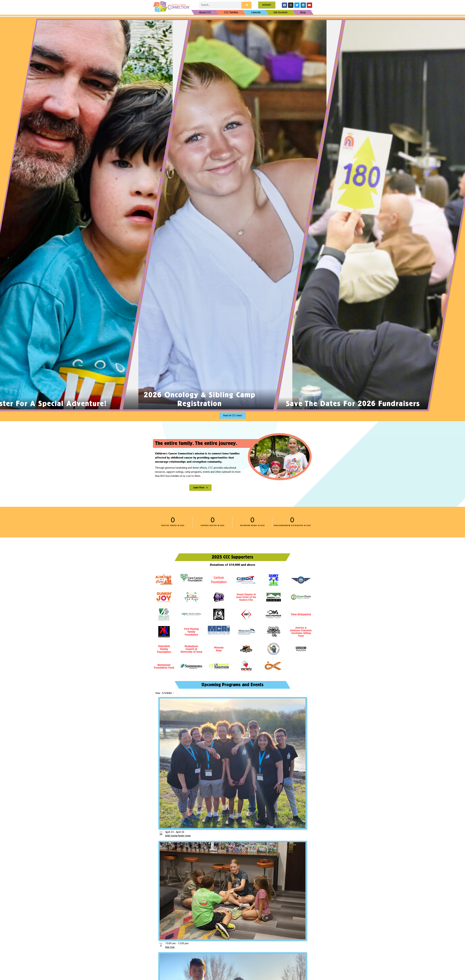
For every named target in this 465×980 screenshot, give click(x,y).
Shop (303, 12)
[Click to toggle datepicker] (165, 693)
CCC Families (231, 12)
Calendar (256, 12)
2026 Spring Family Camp (178, 836)
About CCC (205, 12)
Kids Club (170, 947)
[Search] (246, 5)
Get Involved (280, 12)
